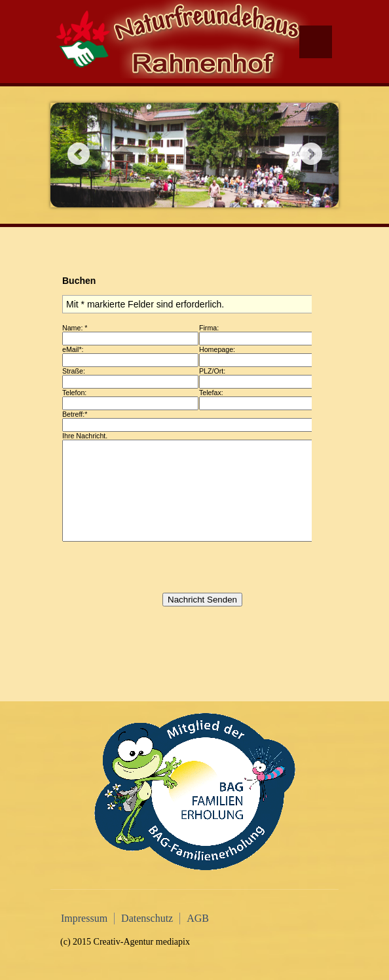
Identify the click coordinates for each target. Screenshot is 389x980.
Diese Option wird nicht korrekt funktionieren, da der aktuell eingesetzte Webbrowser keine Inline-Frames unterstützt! (186, 472)
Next (311, 153)
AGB (198, 918)
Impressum (84, 918)
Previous (78, 153)
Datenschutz (147, 918)
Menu (316, 42)
